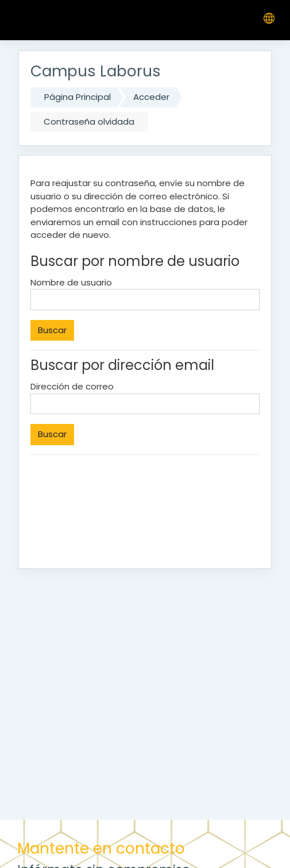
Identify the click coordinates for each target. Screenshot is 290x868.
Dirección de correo (72, 386)
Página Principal (78, 97)
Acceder (151, 97)
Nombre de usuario (71, 282)
